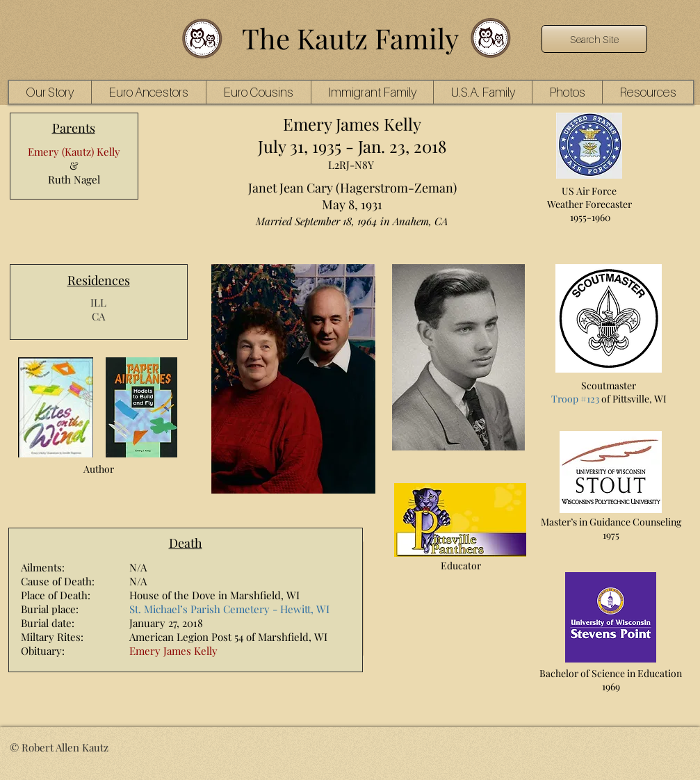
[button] (148, 92)
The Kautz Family (350, 38)
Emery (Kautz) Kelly (74, 152)
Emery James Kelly (173, 651)
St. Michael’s (158, 609)
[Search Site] (594, 39)
